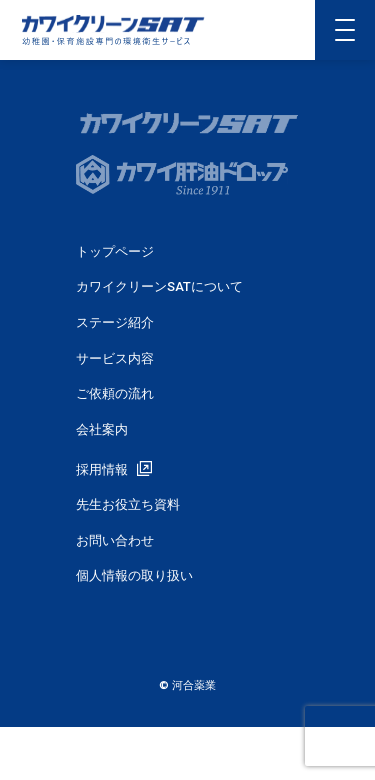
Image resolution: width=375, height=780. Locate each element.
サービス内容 (115, 358)
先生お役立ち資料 (128, 504)
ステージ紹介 (115, 322)
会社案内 (102, 429)
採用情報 (102, 469)
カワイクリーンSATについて (159, 286)
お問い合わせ (115, 540)
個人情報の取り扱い (134, 575)
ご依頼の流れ (115, 393)
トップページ (115, 251)
